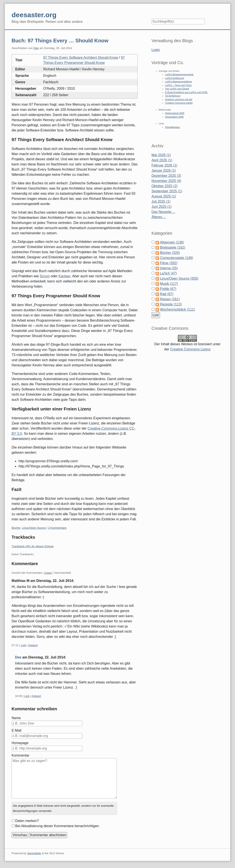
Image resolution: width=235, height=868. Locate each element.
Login (156, 50)
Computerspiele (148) (177, 258)
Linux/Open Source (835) (179, 278)
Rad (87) (167, 294)
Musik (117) (169, 284)
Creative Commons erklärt (179, 103)
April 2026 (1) (162, 160)
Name (16, 718)
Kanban (65, 276)
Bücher (16, 528)
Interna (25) (169, 268)
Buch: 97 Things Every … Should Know (60, 41)
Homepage (20, 743)
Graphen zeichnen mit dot (179, 99)
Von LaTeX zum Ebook (177, 89)
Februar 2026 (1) (164, 165)
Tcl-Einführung (173, 96)
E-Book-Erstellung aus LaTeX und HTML (187, 92)
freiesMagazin (173, 127)
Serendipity (34, 853)
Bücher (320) (170, 253)
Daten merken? (27, 821)
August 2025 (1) (164, 196)
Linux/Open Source (34, 528)
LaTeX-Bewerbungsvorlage (179, 74)
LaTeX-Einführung (175, 78)
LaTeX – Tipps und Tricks (178, 85)
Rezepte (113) (171, 304)
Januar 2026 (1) (164, 170)
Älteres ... (159, 217)
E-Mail (16, 730)
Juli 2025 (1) (161, 201)
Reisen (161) (170, 299)
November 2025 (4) (166, 181)
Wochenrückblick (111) (177, 309)
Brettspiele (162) (173, 247)
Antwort (33, 645)
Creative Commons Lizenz (190, 349)
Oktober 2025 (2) (164, 186)
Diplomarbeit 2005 (175, 113)
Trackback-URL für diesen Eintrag (33, 546)
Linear (48, 573)
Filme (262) (169, 263)
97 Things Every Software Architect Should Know (81, 58)
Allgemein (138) (172, 242)
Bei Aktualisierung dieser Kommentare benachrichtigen (57, 826)
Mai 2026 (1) (161, 155)
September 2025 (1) (167, 191)
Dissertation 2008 (174, 117)
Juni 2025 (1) (161, 207)
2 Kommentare (57, 528)
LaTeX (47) (168, 273)
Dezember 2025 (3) (166, 176)
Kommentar (21, 755)
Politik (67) (168, 289)
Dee (36, 48)
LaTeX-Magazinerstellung (179, 82)
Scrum (45, 276)
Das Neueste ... (163, 212)
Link (23, 645)
